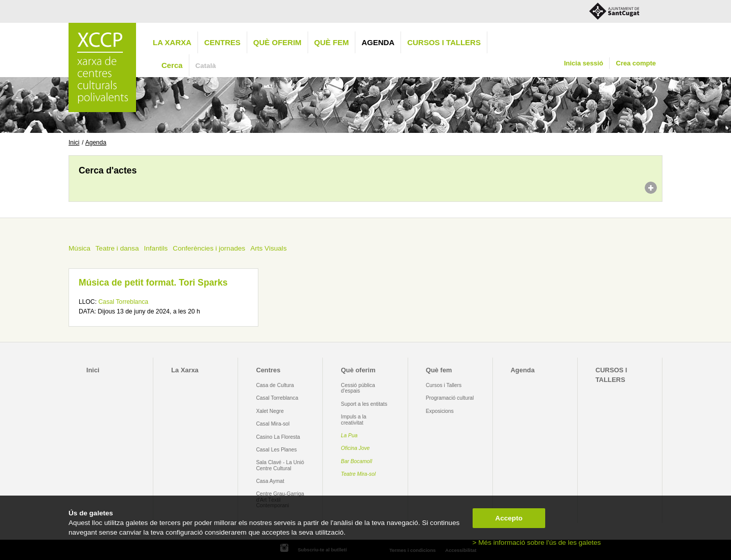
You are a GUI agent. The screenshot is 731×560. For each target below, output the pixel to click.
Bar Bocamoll (357, 461)
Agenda (378, 42)
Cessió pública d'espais (358, 388)
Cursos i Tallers (444, 385)
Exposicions (440, 411)
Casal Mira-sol (273, 424)
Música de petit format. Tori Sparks (153, 283)
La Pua (350, 435)
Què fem (331, 42)
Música (79, 248)
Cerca (172, 65)
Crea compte (636, 63)
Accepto (509, 518)
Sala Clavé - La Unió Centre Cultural (280, 465)
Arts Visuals (269, 248)
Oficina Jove (356, 448)
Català (206, 66)
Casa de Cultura (275, 385)
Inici (74, 143)
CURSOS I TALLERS (444, 42)
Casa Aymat (270, 481)
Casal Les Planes (276, 450)
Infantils (156, 248)
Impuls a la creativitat (354, 419)
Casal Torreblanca (123, 302)
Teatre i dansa (117, 248)
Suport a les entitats (364, 404)
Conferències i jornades (209, 248)
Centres (222, 42)
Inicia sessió (584, 63)
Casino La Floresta (278, 437)
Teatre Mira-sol (359, 474)
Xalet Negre (270, 411)
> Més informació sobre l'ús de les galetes (537, 542)
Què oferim (277, 42)
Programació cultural (450, 398)
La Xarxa (172, 42)
